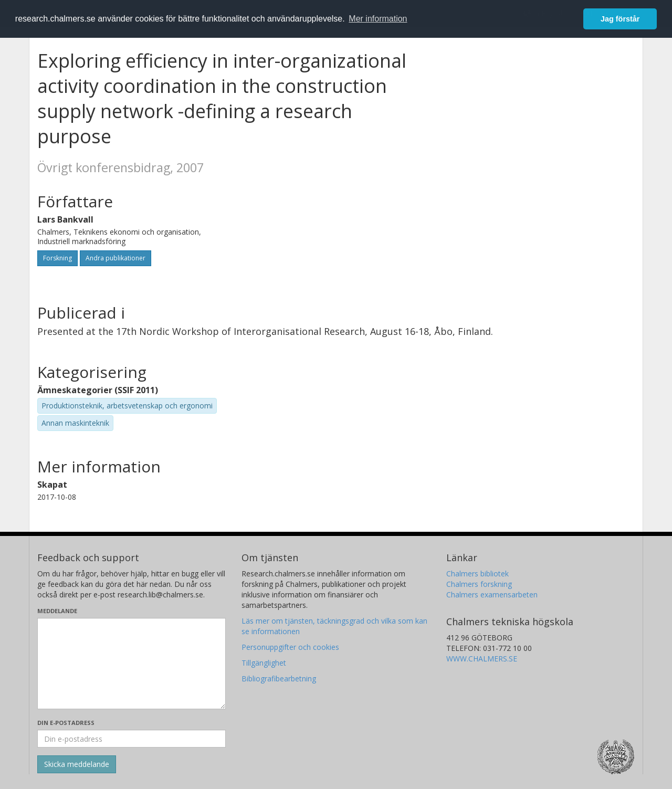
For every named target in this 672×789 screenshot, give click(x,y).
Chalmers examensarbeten (492, 595)
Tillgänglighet (264, 663)
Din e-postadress (66, 723)
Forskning (57, 258)
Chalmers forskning (479, 584)
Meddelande (57, 611)
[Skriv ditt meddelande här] (132, 664)
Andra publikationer (115, 258)
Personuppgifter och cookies (290, 647)
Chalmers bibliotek (477, 574)
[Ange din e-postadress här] (132, 739)
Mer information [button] (378, 19)
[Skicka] (77, 764)
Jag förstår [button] (620, 19)
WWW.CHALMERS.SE (482, 659)
